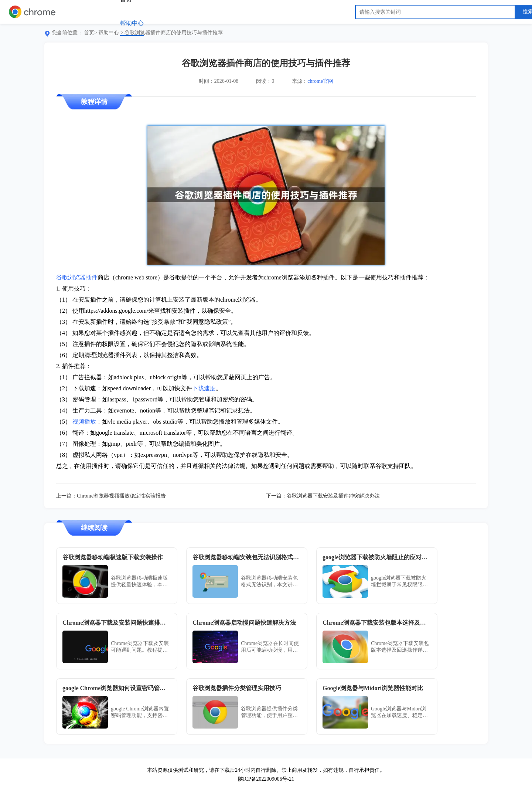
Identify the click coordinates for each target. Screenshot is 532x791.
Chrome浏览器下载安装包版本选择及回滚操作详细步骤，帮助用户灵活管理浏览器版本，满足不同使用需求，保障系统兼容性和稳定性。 (400, 647)
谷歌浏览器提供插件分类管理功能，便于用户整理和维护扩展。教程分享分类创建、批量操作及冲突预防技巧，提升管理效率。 (269, 712)
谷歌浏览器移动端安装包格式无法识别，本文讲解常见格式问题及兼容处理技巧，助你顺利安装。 (269, 582)
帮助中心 (132, 23)
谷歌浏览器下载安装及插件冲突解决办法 (333, 496)
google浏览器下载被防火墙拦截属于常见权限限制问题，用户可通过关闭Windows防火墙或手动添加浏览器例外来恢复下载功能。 (399, 582)
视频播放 (84, 422)
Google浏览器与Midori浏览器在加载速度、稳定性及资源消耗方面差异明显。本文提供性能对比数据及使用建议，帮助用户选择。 (399, 712)
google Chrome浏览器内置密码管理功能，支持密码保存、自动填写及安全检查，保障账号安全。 (140, 712)
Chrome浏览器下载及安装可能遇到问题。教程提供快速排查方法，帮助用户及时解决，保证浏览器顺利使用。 (140, 647)
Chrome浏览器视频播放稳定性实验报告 (121, 496)
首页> (91, 33)
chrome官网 (320, 81)
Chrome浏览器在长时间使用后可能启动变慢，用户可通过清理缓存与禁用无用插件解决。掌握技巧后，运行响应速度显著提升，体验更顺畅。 (270, 647)
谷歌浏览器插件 (77, 277)
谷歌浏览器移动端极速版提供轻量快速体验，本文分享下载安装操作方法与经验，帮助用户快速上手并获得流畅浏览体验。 (139, 582)
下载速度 (204, 388)
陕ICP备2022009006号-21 (266, 779)
